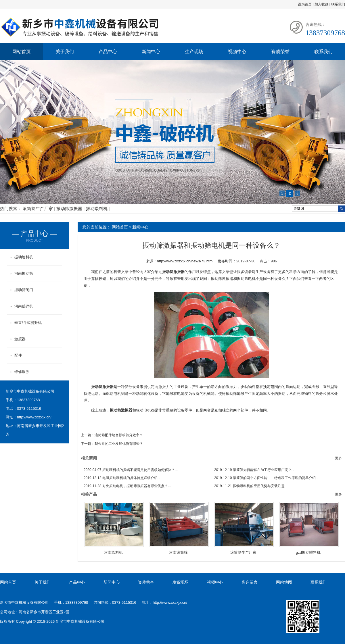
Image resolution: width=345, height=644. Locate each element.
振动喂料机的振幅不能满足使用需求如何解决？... (131, 470)
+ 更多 (337, 458)
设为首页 (305, 4)
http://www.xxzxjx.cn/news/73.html (185, 261)
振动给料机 (24, 257)
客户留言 (250, 582)
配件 (18, 355)
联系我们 (338, 4)
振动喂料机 (97, 208)
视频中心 (237, 52)
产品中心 (108, 52)
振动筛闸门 (24, 290)
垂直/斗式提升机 (28, 323)
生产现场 (194, 52)
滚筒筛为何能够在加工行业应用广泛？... (254, 470)
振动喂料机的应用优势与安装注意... (251, 486)
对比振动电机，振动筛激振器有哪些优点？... (127, 486)
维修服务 (22, 372)
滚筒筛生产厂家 (38, 208)
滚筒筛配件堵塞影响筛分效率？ (119, 435)
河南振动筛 (24, 273)
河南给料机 (113, 552)
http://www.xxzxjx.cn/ (34, 417)
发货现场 (181, 582)
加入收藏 (321, 4)
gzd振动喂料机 (308, 552)
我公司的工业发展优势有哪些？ (119, 444)
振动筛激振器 (70, 208)
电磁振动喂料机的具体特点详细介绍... (122, 478)
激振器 (20, 339)
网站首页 (22, 52)
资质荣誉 (280, 52)
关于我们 (65, 52)
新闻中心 (151, 52)
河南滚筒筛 (178, 552)
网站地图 (284, 582)
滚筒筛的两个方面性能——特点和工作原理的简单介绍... (266, 478)
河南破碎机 (24, 306)
